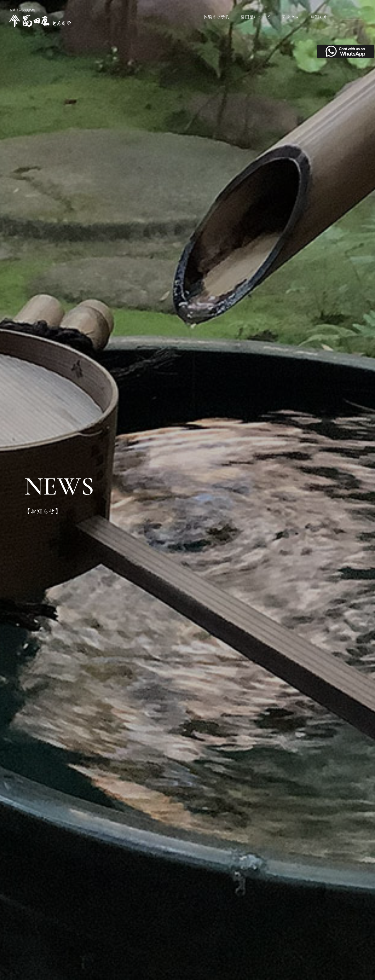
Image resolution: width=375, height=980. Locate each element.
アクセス (290, 17)
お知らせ (319, 17)
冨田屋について (256, 17)
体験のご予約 (217, 17)
